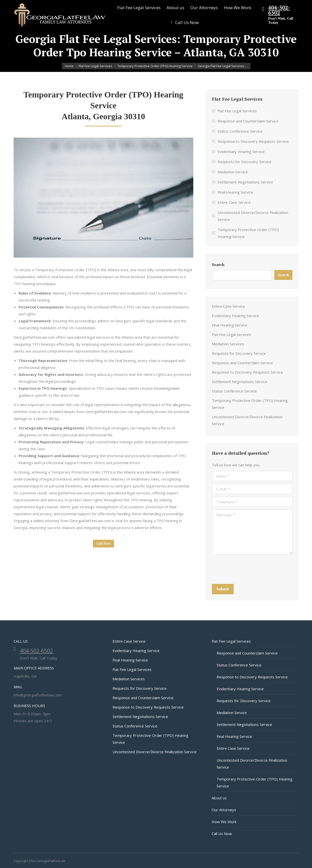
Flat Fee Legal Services (237, 111)
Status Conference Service (240, 131)
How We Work (224, 822)
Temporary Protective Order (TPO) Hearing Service (248, 233)
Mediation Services (228, 344)
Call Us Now (222, 834)
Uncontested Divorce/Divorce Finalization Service (253, 216)
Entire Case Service (234, 202)
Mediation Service (233, 172)
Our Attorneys (224, 810)
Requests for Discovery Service (245, 162)
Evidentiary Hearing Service (241, 151)
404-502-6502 (279, 10)
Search (218, 265)
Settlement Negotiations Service (245, 182)
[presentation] (250, 569)
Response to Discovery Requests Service (253, 141)
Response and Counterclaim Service (248, 121)
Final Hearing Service (235, 192)
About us (219, 798)
